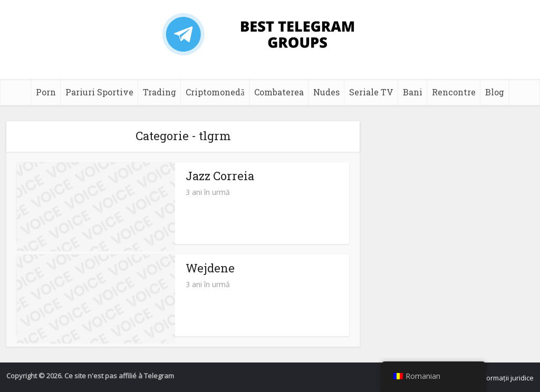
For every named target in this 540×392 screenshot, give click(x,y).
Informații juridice (506, 378)
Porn (46, 92)
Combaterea (279, 92)
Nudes (326, 92)
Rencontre (454, 92)
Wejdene (210, 268)
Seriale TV (371, 92)
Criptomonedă (215, 92)
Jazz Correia (220, 176)
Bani (413, 92)
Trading (160, 92)
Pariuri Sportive (99, 92)
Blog (495, 92)
